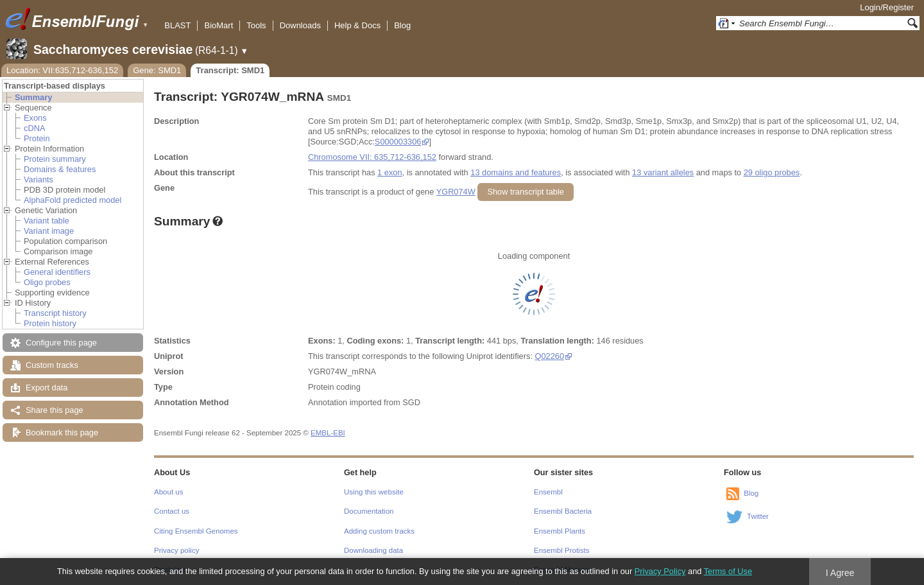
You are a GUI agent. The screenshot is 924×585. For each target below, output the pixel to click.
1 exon (389, 172)
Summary (33, 97)
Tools (256, 25)
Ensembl (548, 492)
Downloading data (373, 550)
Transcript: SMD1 (230, 70)
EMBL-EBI (328, 433)
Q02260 (550, 356)
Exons (35, 118)
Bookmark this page (62, 432)
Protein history (50, 323)
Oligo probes (47, 282)
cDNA (34, 128)
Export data (47, 388)
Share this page (55, 410)
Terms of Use (728, 571)
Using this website (374, 492)
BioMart (218, 25)
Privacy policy (176, 550)
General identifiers (57, 272)
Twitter (758, 516)
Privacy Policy (660, 571)
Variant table (47, 221)
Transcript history (55, 313)
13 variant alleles (663, 172)
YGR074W (456, 192)
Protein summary (55, 159)
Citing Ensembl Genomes (196, 531)
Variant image (49, 231)
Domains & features (60, 169)
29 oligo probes (772, 172)
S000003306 (398, 142)
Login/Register (887, 7)
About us (168, 492)
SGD (411, 402)
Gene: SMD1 (157, 70)
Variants (38, 179)
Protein (37, 138)
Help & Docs (357, 25)
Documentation (369, 511)
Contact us (172, 511)
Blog (402, 25)
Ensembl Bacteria (563, 511)
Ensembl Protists (561, 550)
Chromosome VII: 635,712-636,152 (372, 157)
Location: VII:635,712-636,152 (62, 70)
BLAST (177, 25)
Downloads (300, 25)
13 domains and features (516, 172)
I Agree (840, 573)
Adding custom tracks (379, 531)
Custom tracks (52, 365)
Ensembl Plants (560, 531)
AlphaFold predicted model (73, 200)
